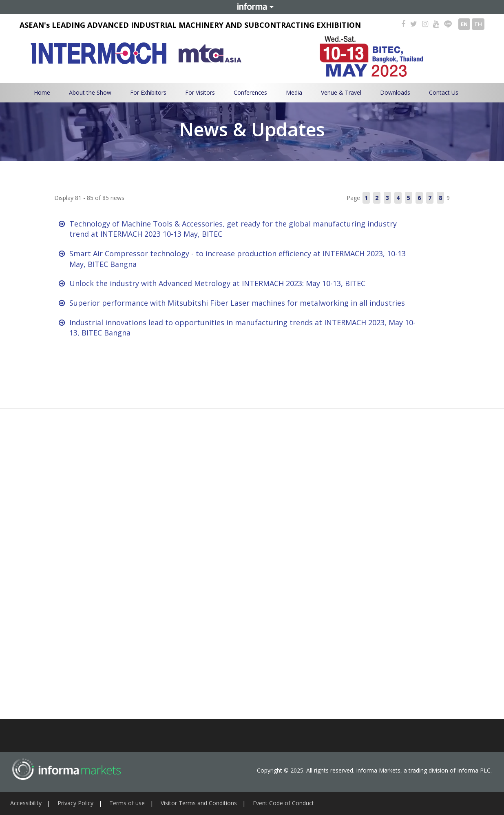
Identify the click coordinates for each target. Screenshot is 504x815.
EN (464, 24)
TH (478, 24)
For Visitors (200, 92)
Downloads (395, 92)
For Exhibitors (148, 92)
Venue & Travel (341, 92)
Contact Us (444, 92)
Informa (252, 7)
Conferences (250, 92)
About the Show (90, 92)
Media (294, 92)
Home (42, 92)
